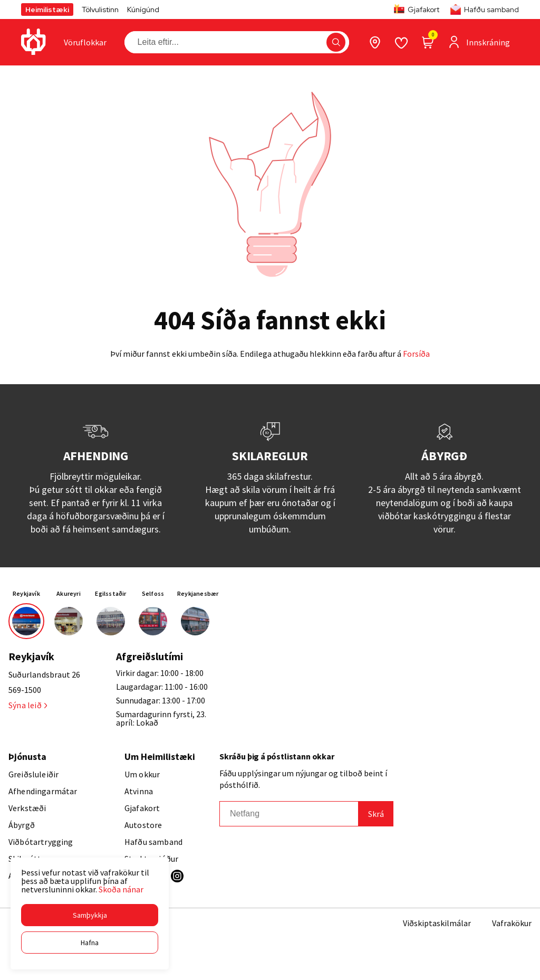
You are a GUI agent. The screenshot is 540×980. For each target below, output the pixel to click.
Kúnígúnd (143, 9)
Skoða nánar (121, 889)
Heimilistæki (47, 9)
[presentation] (85, 42)
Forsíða (416, 354)
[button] (90, 915)
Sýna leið (28, 705)
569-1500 (25, 690)
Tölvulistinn (100, 9)
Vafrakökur (512, 923)
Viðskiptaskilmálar (437, 923)
